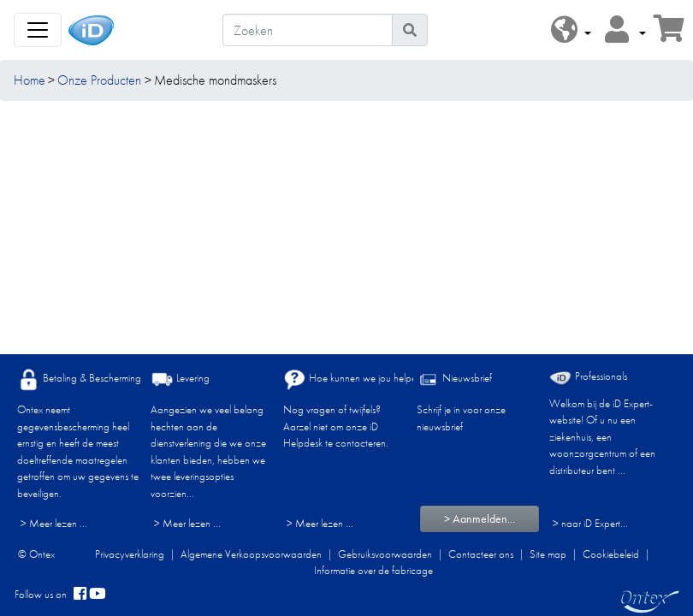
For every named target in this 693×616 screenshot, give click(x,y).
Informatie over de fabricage (373, 570)
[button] (571, 30)
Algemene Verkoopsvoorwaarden (251, 554)
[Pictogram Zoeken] (410, 30)
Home (30, 80)
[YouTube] (98, 595)
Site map (548, 554)
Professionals (588, 377)
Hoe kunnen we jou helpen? (355, 379)
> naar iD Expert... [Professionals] (590, 523)
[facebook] (80, 595)
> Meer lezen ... (54, 523)
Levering (180, 379)
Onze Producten (99, 80)
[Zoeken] (308, 30)
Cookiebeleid (611, 554)
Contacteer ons (481, 554)
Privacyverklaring (130, 554)
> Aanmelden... (480, 518)
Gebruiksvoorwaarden (385, 554)
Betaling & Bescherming (79, 379)
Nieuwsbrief (454, 379)
